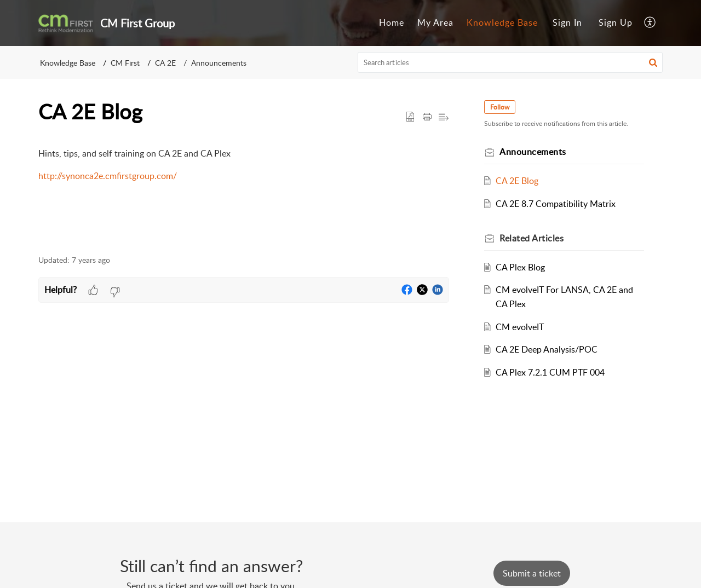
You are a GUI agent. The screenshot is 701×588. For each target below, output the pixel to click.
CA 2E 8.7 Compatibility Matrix (556, 204)
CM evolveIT (520, 327)
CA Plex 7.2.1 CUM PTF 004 (550, 372)
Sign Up (616, 22)
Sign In (567, 22)
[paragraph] (244, 165)
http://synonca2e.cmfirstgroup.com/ (108, 176)
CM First (125, 63)
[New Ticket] (532, 573)
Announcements (219, 63)
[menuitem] (567, 23)
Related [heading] (532, 238)
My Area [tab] (435, 22)
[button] (650, 23)
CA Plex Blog (520, 267)
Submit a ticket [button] (532, 573)
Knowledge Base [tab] (502, 22)
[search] (510, 62)
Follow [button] (500, 107)
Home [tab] (392, 22)
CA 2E (165, 63)
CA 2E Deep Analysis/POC (547, 349)
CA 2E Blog (517, 181)
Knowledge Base (68, 63)
